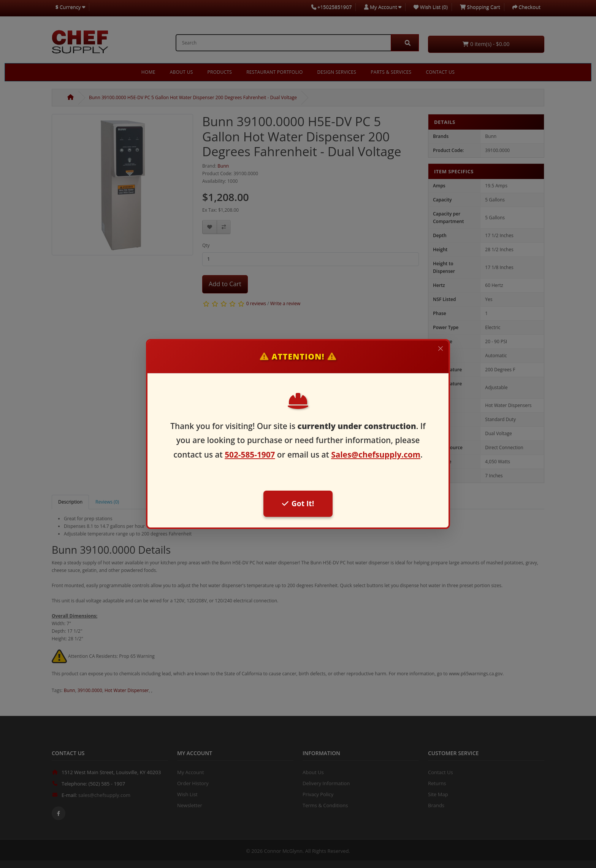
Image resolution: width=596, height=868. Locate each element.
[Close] (441, 348)
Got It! (298, 503)
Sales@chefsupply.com (376, 455)
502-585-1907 (250, 455)
